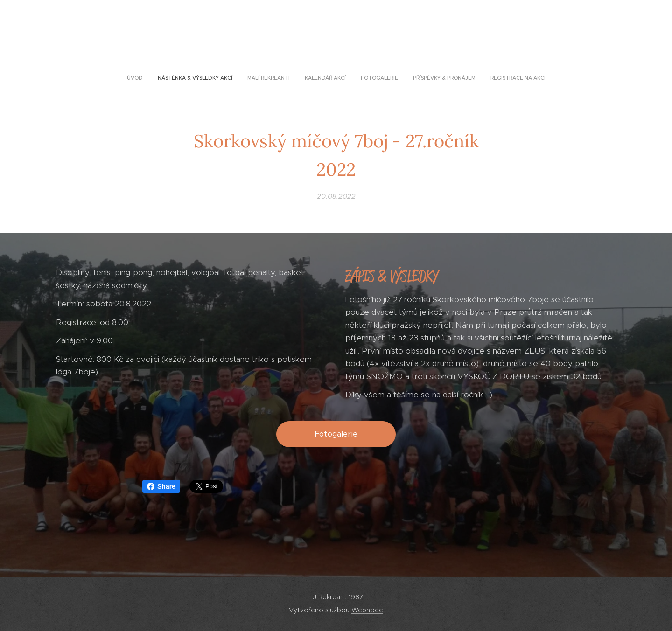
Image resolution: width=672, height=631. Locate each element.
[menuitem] (295, 78)
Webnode (367, 610)
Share (161, 486)
